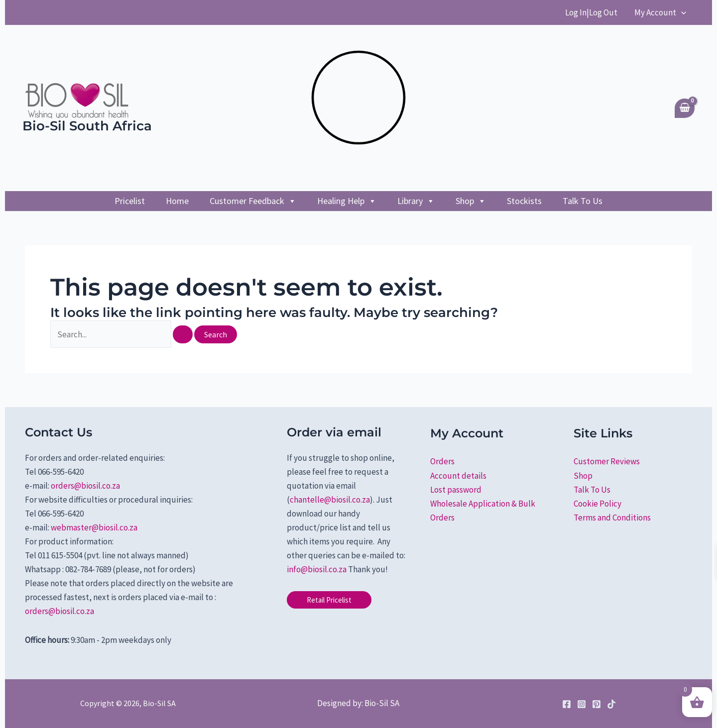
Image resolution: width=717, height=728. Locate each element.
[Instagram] (582, 704)
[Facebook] (567, 704)
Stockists (524, 201)
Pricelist (130, 201)
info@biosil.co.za (317, 569)
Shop (471, 201)
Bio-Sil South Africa (87, 126)
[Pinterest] (597, 704)
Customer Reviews (607, 461)
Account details (458, 476)
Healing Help (347, 201)
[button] (329, 600)
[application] (681, 12)
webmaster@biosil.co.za (94, 527)
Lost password (456, 490)
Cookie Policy (597, 504)
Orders (442, 461)
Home (177, 201)
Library (416, 201)
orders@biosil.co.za (85, 486)
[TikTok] (611, 704)
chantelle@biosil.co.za (330, 500)
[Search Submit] (183, 334)
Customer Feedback (253, 201)
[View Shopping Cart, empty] (685, 108)
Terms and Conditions (612, 518)
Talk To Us (583, 201)
